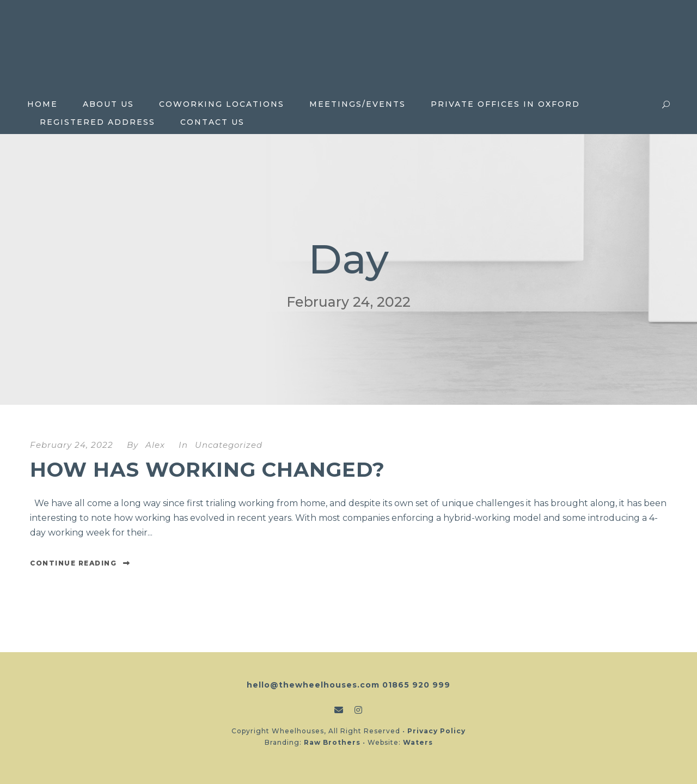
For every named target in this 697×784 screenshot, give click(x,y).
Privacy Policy (436, 731)
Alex (155, 445)
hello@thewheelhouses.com (313, 685)
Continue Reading (80, 563)
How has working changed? (207, 469)
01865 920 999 (416, 685)
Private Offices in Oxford (505, 104)
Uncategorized (229, 445)
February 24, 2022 (72, 445)
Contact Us (212, 122)
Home (42, 104)
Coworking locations (222, 104)
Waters (418, 742)
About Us (108, 104)
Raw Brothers (332, 742)
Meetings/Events (357, 104)
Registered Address (97, 122)
